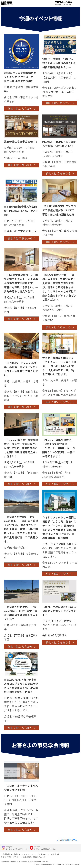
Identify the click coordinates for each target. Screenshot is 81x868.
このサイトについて (28, 854)
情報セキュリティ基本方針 (49, 854)
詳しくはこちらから (20, 109)
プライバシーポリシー (11, 857)
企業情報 (6, 854)
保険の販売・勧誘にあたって (34, 857)
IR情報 (15, 854)
